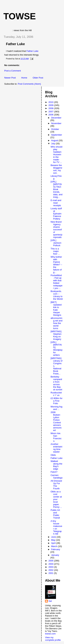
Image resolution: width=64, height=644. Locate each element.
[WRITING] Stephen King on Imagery (56, 335)
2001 (51, 573)
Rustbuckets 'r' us (56, 394)
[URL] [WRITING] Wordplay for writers (56, 349)
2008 (51, 108)
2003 (51, 567)
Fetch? (54, 472)
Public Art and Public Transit (55, 514)
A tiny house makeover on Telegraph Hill (56, 527)
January (55, 555)
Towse (20, 16)
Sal (50, 601)
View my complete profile (53, 639)
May (54, 540)
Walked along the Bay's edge (56, 465)
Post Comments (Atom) (29, 84)
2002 (51, 570)
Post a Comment (13, 71)
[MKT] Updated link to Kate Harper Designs (56, 309)
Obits (53, 455)
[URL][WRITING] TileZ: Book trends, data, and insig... (56, 189)
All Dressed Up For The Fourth (56, 485)
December (56, 118)
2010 (51, 102)
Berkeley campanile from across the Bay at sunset (56, 383)
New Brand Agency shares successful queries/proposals (56, 230)
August (55, 140)
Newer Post (10, 78)
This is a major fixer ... (55, 251)
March (55, 546)
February (56, 549)
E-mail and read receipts (56, 203)
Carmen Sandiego (56, 476)
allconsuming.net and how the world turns (56, 323)
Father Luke (15, 44)
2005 (51, 561)
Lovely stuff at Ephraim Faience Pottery (56, 214)
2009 (51, 105)
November (56, 123)
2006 (51, 115)
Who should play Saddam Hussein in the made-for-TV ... (56, 154)
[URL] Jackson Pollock (56, 243)
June (54, 537)
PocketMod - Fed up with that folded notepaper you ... (56, 282)
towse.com (50, 634)
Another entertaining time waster (56, 448)
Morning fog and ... (56, 408)
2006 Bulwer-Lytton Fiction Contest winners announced (56, 421)
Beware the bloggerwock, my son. (56, 169)
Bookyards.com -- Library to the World (56, 295)
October (55, 129)
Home (24, 78)
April (54, 543)
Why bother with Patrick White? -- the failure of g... (56, 265)
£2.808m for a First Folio (56, 401)
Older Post (38, 78)
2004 (51, 564)
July (54, 144)
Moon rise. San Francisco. (56, 437)
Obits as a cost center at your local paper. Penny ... (56, 499)
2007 (51, 112)
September (57, 135)
